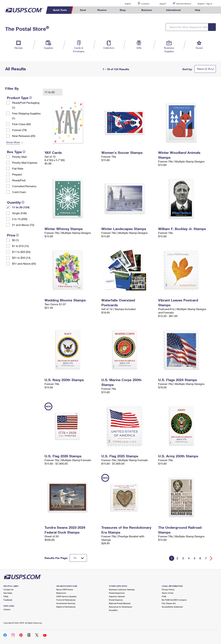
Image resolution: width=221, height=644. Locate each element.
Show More (13, 142)
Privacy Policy (168, 589)
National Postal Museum (120, 603)
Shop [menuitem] (123, 10)
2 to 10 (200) (20, 219)
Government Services (66, 603)
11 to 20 (50, 92)
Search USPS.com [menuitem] (213, 10)
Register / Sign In (205, 4)
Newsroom (61, 593)
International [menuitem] (173, 10)
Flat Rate (18, 168)
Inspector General (117, 596)
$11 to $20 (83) (21, 252)
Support (163, 4)
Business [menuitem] (147, 10)
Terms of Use (168, 593)
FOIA (164, 596)
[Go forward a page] (211, 558)
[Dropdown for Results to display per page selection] (78, 558)
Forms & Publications (66, 600)
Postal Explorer (116, 600)
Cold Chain (19, 192)
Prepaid (17, 174)
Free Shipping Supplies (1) (26, 116)
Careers (7, 609)
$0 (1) (15, 240)
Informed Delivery (184, 4)
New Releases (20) (24, 136)
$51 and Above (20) (24, 263)
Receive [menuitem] (102, 10)
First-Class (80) (21, 124)
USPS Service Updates (66, 596)
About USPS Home (65, 589)
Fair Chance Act (169, 603)
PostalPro (113, 610)
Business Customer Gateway (122, 589)
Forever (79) (19, 130)
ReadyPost (19, 180)
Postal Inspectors (117, 593)
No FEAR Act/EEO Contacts (174, 600)
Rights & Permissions (66, 607)
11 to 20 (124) (21, 207)
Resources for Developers (121, 607)
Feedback (8, 600)
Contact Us (8, 589)
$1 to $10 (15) (20, 246)
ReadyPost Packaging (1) (26, 105)
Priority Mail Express (25, 163)
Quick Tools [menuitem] (60, 10)
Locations (145, 4)
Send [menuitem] (83, 10)
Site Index (8, 593)
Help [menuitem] (198, 10)
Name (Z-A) (204, 69)
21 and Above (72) (23, 225)
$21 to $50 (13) (21, 258)
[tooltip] (31, 98)
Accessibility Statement (172, 607)
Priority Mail (19, 157)
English (124, 4)
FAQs (6, 596)
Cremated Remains (24, 186)
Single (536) (19, 213)
